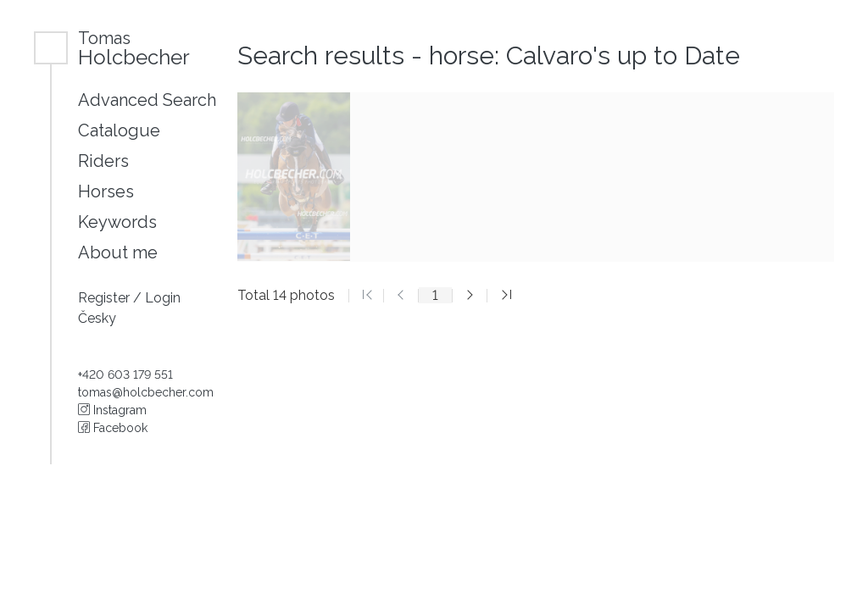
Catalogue (119, 130)
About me (118, 252)
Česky (97, 318)
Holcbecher (134, 48)
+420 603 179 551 (125, 374)
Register (106, 298)
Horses (106, 191)
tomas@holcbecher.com (146, 392)
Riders (103, 161)
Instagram (112, 410)
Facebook (113, 428)
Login (163, 298)
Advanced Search (147, 100)
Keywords (117, 222)
